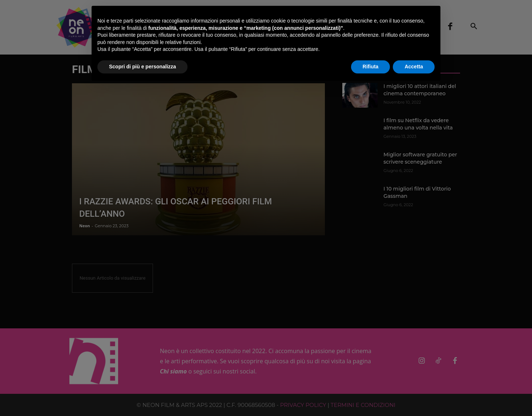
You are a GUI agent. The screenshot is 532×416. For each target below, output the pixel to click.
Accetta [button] (414, 67)
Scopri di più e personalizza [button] (142, 67)
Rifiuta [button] (371, 67)
